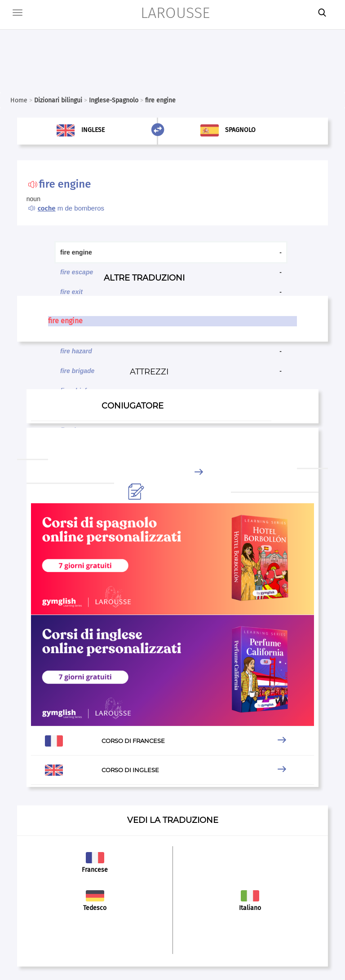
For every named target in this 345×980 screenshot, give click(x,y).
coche (47, 208)
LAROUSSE (175, 13)
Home (19, 100)
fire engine (65, 321)
